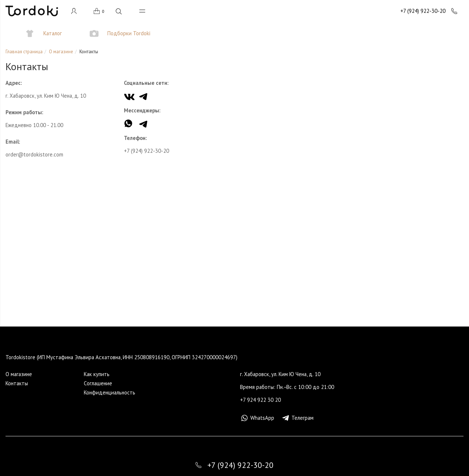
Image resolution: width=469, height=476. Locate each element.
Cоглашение (98, 383)
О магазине (61, 51)
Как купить (97, 374)
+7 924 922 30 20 (260, 400)
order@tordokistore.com (34, 154)
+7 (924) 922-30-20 (146, 151)
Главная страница (24, 51)
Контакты (17, 383)
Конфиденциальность (110, 392)
